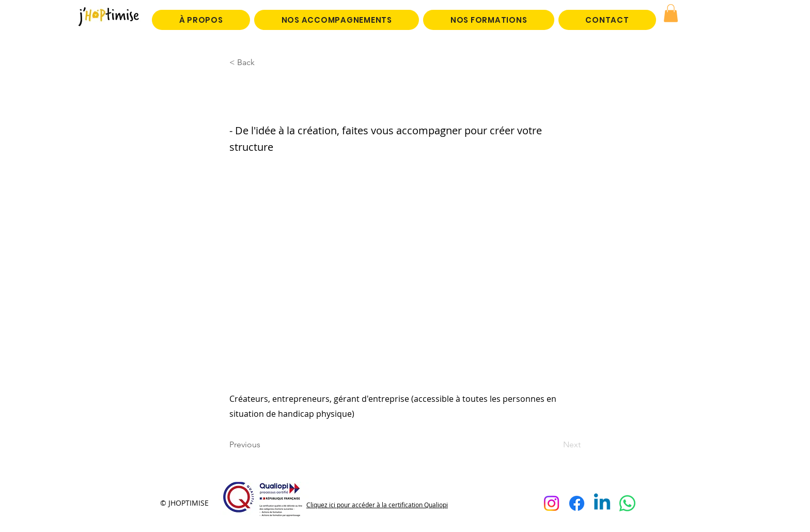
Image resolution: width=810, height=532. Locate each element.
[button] (671, 13)
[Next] (555, 445)
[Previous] (263, 445)
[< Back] (263, 62)
